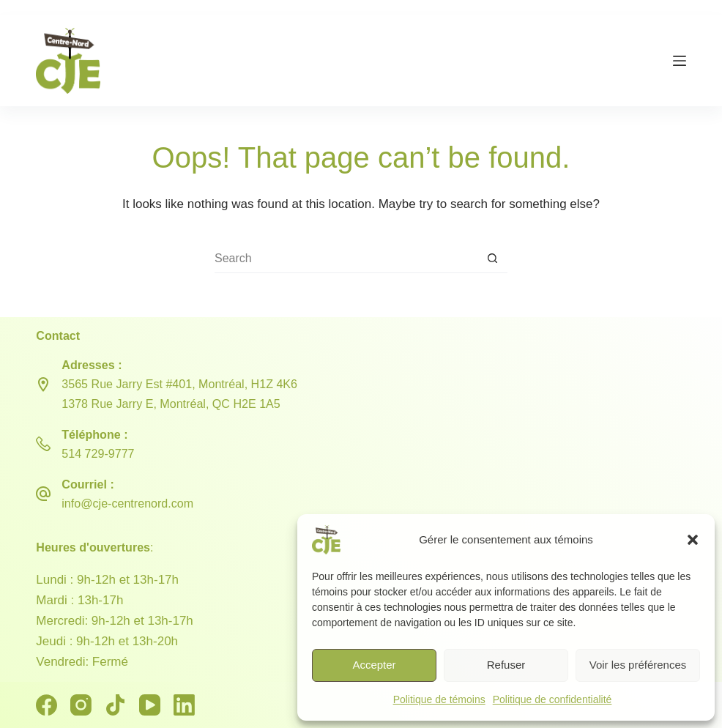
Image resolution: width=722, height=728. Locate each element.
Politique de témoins (439, 699)
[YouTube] (150, 705)
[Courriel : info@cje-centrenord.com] (43, 494)
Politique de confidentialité (552, 699)
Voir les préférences (638, 665)
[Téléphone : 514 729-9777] (43, 444)
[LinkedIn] (184, 705)
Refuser (506, 665)
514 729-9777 (98, 453)
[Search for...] (346, 259)
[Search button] (493, 259)
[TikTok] (115, 705)
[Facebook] (46, 705)
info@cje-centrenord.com (127, 503)
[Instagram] (81, 705)
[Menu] (680, 61)
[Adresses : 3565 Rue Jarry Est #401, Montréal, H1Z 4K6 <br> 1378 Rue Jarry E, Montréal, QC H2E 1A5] (43, 385)
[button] (693, 540)
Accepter (374, 665)
